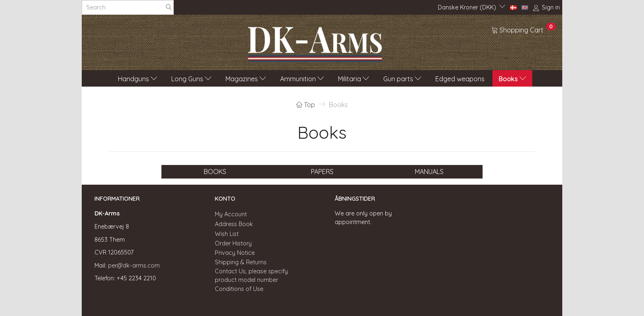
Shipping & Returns (241, 262)
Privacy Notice (235, 253)
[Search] (169, 8)
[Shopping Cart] (523, 30)
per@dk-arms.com (134, 266)
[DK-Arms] (315, 42)
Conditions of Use (239, 289)
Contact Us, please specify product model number (251, 276)
